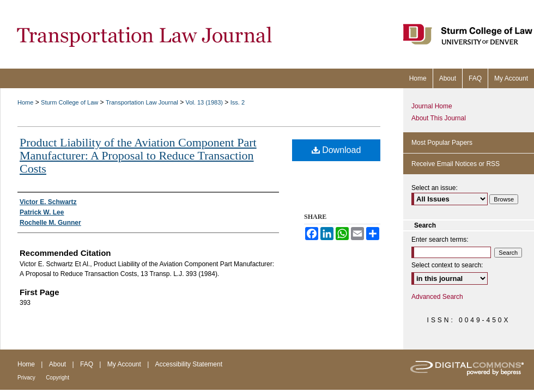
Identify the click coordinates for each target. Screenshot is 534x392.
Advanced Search (437, 297)
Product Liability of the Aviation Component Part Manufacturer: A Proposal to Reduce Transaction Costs (138, 155)
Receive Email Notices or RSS (456, 164)
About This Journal (439, 118)
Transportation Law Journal (142, 102)
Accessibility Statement (189, 364)
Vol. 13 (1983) (205, 102)
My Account (124, 364)
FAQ (87, 364)
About (57, 364)
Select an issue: (435, 188)
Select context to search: (447, 265)
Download (336, 150)
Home (25, 102)
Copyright (57, 378)
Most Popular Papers (442, 143)
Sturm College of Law (69, 102)
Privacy (26, 378)
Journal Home (432, 106)
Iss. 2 (238, 102)
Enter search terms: (440, 240)
